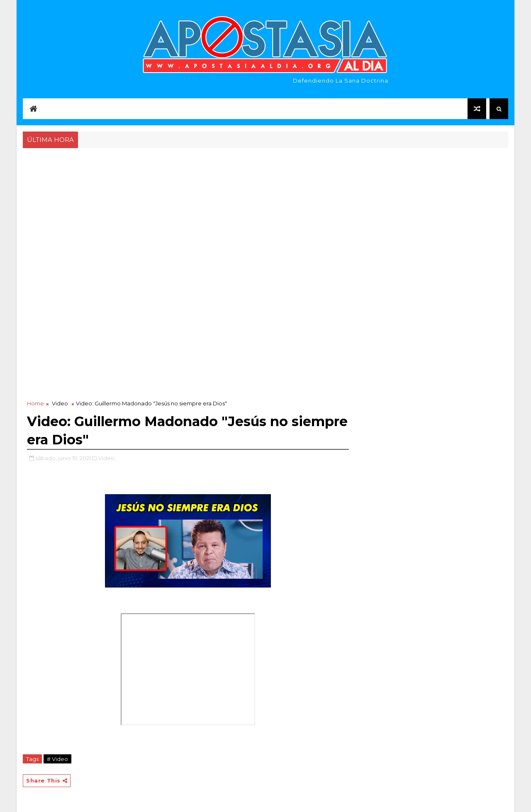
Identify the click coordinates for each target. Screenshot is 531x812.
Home (35, 403)
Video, (107, 458)
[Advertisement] (265, 212)
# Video (57, 759)
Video (60, 403)
